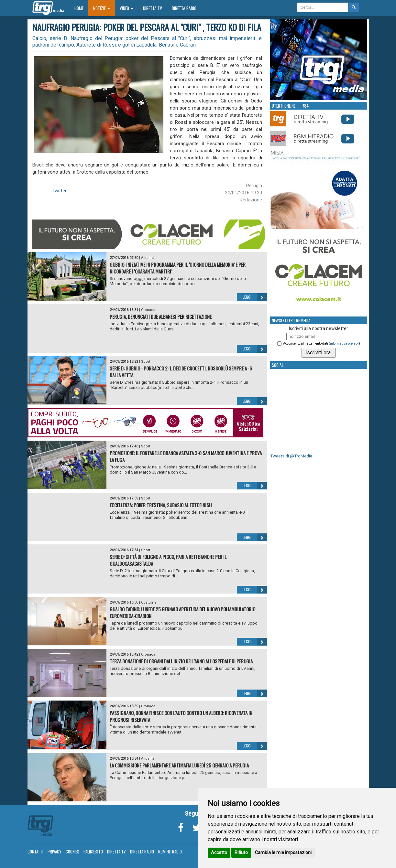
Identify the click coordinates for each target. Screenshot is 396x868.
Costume (149, 602)
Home (81, 8)
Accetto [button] (219, 852)
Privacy (55, 852)
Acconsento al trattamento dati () (322, 343)
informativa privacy (344, 343)
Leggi (255, 297)
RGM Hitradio (170, 852)
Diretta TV (153, 8)
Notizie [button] (102, 8)
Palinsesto (93, 852)
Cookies (72, 852)
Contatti (35, 852)
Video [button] (126, 8)
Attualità (148, 258)
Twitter (59, 191)
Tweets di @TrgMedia (291, 456)
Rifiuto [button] (241, 852)
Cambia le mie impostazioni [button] (283, 852)
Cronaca (148, 310)
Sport (146, 362)
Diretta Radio (184, 8)
